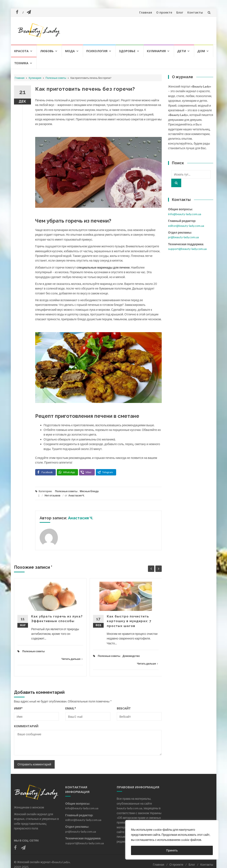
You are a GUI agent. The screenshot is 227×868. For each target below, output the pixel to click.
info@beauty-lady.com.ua (185, 214)
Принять (172, 850)
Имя (18, 708)
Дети (182, 51)
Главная (146, 12)
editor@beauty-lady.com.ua (186, 226)
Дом (201, 51)
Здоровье (127, 51)
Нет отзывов (53, 495)
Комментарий (26, 726)
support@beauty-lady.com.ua (187, 249)
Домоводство (131, 656)
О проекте (164, 12)
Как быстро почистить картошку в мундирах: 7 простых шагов (129, 621)
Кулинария (156, 51)
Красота (21, 51)
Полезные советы (56, 78)
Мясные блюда (89, 491)
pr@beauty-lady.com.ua (183, 237)
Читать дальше (72, 659)
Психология (97, 51)
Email (71, 708)
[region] (172, 840)
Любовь (47, 51)
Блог (180, 12)
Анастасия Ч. (77, 495)
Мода (70, 51)
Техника (21, 63)
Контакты (195, 12)
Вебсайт (124, 708)
